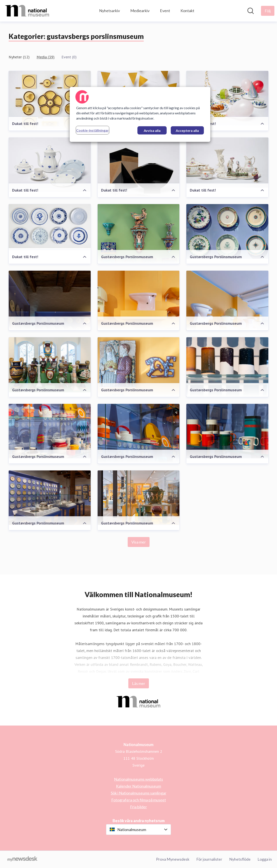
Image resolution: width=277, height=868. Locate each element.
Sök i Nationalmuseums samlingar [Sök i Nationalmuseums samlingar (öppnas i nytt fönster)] (139, 793)
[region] (140, 114)
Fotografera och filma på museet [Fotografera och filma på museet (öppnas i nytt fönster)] (139, 800)
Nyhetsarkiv (110, 11)
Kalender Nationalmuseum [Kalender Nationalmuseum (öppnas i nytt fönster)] (138, 786)
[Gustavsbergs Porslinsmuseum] (227, 231)
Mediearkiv (140, 11)
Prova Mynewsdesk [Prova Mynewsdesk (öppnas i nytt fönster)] (173, 859)
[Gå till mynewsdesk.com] (22, 859)
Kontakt (187, 11)
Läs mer (139, 683)
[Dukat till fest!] (50, 103)
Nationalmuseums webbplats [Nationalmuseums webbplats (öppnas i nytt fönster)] (138, 779)
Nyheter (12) (19, 57)
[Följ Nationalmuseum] (268, 11)
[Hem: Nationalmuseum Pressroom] (27, 11)
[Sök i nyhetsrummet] (251, 11)
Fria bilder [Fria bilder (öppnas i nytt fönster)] (138, 807)
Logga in (265, 859)
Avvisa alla (152, 130)
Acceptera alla (187, 130)
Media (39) (46, 57)
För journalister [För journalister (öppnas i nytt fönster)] (209, 859)
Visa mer (139, 542)
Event (165, 11)
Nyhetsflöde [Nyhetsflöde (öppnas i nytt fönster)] (240, 859)
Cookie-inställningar (93, 130)
